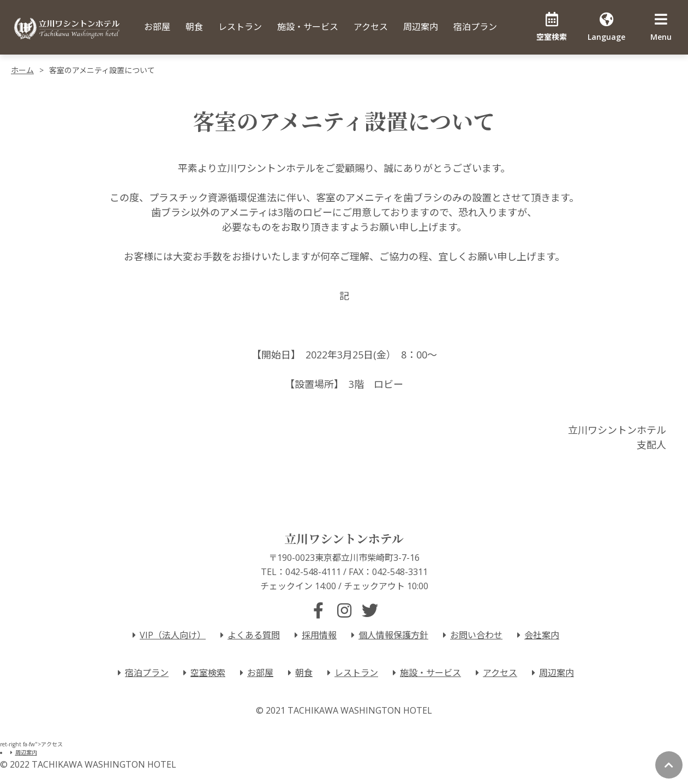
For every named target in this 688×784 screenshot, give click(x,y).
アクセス (371, 27)
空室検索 (202, 673)
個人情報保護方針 (388, 635)
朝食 (194, 27)
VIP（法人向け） (167, 635)
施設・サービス (308, 27)
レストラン (240, 27)
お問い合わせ (471, 635)
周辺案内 (421, 27)
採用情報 (314, 635)
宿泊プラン (475, 27)
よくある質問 (248, 635)
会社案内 (536, 635)
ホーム (22, 70)
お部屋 (157, 27)
